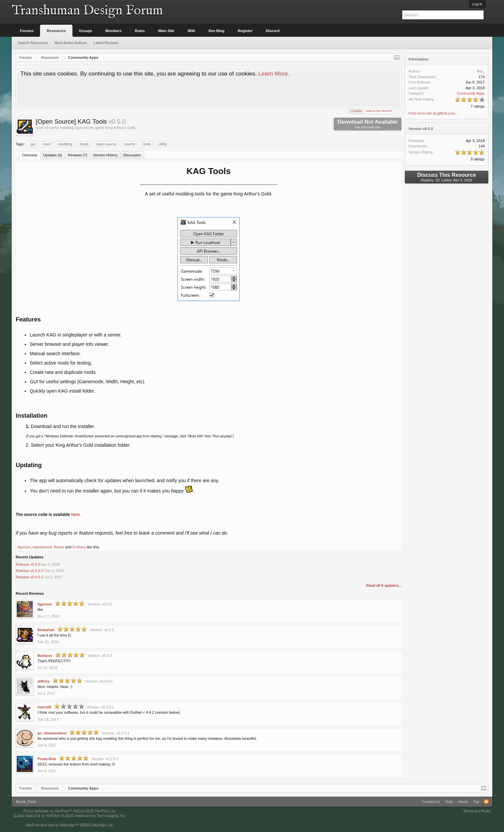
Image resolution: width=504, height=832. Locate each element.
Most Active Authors (71, 43)
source (129, 144)
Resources (56, 31)
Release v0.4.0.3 (30, 571)
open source (106, 144)
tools (146, 144)
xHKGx (44, 681)
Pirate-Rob (47, 759)
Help (449, 802)
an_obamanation (52, 733)
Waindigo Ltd (102, 825)
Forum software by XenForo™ (70, 811)
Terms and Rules (477, 811)
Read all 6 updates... (384, 585)
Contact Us (431, 802)
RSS (486, 802)
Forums (27, 31)
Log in (477, 4)
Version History (105, 155)
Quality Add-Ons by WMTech (70, 815)
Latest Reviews (106, 43)
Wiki (191, 31)
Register (245, 31)
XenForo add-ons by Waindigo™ (52, 825)
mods (83, 144)
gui (32, 144)
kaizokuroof (42, 547)
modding (64, 144)
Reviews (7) (77, 155)
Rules (140, 31)
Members (113, 31)
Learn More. (274, 74)
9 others (79, 547)
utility (162, 144)
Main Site (166, 31)
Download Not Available (368, 124)
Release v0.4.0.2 (30, 577)
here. (76, 515)
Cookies (356, 110)
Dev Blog (217, 31)
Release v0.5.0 (28, 564)
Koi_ (481, 71)
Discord (273, 31)
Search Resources (33, 43)
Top (476, 802)
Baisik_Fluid (26, 802)
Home (463, 802)
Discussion (132, 155)
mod (46, 144)
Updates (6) (53, 155)
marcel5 (44, 707)
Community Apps (471, 93)
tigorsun (24, 547)
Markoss (45, 656)
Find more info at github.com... (433, 113)
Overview (30, 155)
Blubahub (46, 630)
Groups (86, 31)
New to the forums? (379, 111)
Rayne (59, 547)
